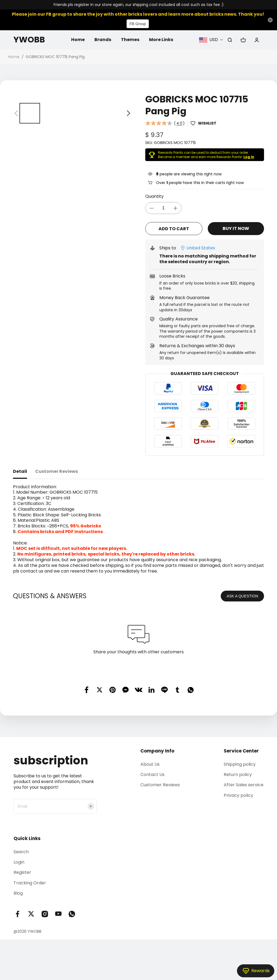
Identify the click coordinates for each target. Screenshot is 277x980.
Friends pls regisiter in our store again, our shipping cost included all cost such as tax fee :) (139, 5)
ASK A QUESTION (243, 596)
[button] (16, 113)
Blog (18, 893)
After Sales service (244, 785)
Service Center (241, 751)
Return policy (238, 775)
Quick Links (27, 838)
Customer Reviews (160, 785)
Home (78, 40)
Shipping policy (240, 764)
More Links (161, 40)
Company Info (157, 751)
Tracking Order (30, 883)
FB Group (138, 24)
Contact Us (152, 775)
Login (19, 862)
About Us (150, 764)
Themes (130, 40)
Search (21, 852)
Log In (249, 157)
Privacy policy (238, 795)
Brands (103, 40)
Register (22, 872)
